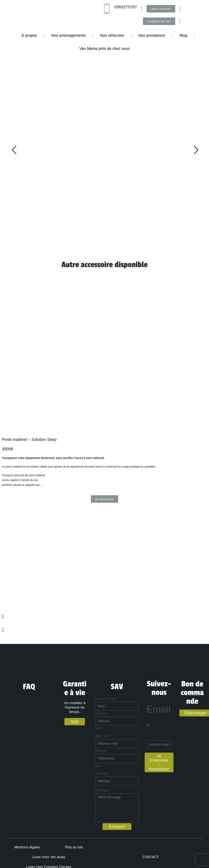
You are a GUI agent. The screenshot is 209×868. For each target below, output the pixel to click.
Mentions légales (19, 852)
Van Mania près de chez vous (104, 48)
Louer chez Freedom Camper (54, 862)
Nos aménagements (68, 35)
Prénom (76, 713)
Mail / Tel (78, 736)
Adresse (77, 773)
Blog (183, 35)
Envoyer (104, 827)
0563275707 (126, 7)
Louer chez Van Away (85, 852)
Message (77, 790)
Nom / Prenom (82, 699)
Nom (74, 728)
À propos (29, 35)
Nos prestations (152, 35)
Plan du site (50, 852)
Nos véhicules (112, 35)
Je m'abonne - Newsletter (159, 763)
